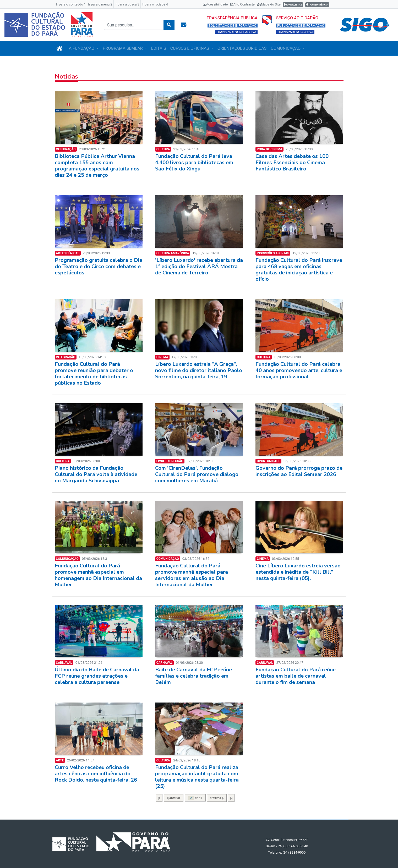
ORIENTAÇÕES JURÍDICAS (242, 48)
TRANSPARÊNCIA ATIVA (295, 32)
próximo (217, 798)
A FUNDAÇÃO (82, 48)
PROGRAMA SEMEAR (123, 48)
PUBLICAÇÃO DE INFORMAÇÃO (301, 26)
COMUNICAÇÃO (286, 48)
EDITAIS (159, 48)
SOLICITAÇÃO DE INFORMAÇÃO (233, 26)
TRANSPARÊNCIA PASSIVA (236, 32)
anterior (173, 798)
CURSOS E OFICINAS (190, 48)
